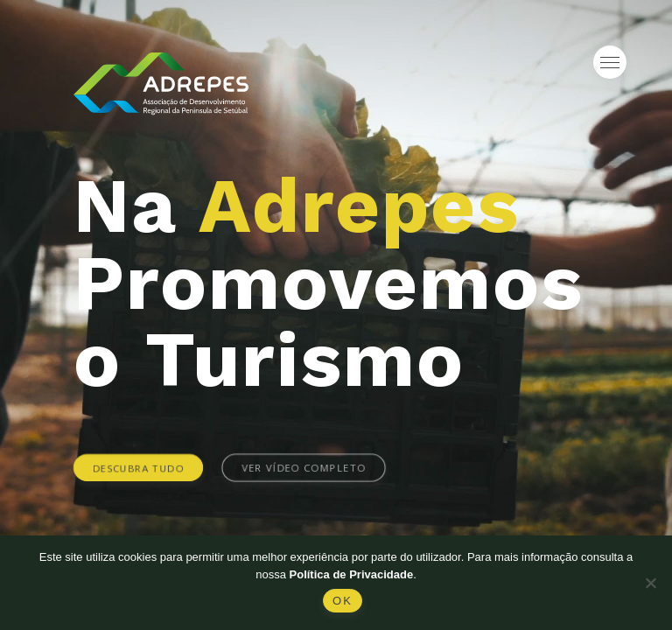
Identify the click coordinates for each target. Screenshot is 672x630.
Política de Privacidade (352, 574)
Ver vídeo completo (303, 467)
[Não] (650, 583)
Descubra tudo (139, 467)
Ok (343, 601)
